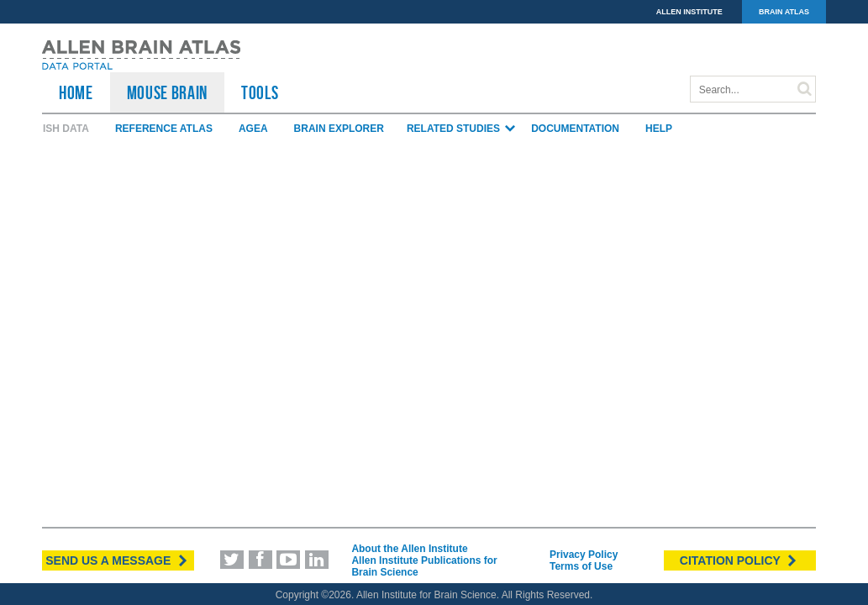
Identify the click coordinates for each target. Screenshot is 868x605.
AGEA (253, 129)
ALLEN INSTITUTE (689, 12)
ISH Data (66, 129)
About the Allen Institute (409, 549)
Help (659, 129)
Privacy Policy (584, 555)
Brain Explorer (339, 129)
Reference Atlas (164, 129)
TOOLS (260, 92)
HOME (76, 92)
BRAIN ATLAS (784, 12)
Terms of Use (581, 566)
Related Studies (462, 129)
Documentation (575, 129)
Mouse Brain (167, 92)
